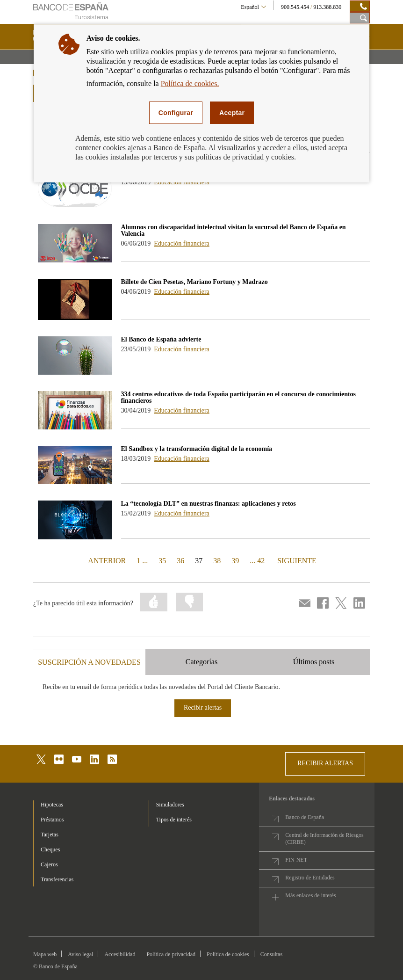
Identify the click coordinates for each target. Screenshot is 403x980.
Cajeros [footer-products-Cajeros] (49, 864)
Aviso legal (80, 954)
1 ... (142, 561)
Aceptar (232, 113)
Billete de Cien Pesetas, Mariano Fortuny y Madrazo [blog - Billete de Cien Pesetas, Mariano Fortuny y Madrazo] (194, 282)
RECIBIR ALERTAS (325, 763)
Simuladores (170, 805)
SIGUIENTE (296, 560)
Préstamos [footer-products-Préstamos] (52, 820)
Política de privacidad (171, 954)
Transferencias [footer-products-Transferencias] (57, 879)
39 (235, 561)
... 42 (257, 561)
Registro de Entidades (310, 878)
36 (180, 561)
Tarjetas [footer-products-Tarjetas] (50, 835)
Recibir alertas (203, 708)
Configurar (176, 113)
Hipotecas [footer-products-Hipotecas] (52, 805)
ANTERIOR (106, 560)
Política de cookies (228, 954)
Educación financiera (182, 243)
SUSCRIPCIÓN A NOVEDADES (89, 662)
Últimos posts (314, 662)
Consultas (271, 954)
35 (162, 561)
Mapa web (45, 954)
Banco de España (305, 817)
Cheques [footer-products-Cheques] (50, 849)
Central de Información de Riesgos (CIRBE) (324, 838)
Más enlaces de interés (310, 895)
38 (217, 561)
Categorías (201, 662)
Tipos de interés (174, 820)
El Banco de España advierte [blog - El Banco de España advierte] (161, 339)
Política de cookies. (190, 83)
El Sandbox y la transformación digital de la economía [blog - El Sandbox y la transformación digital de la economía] (197, 449)
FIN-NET (296, 860)
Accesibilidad (120, 954)
